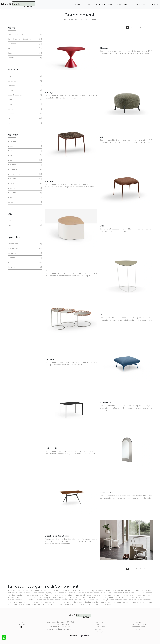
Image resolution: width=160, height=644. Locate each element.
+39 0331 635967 (65, 627)
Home (66, 20)
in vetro (25, 197)
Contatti (154, 4)
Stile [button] (10, 214)
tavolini (25, 123)
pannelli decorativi (25, 95)
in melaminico (25, 174)
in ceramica (25, 141)
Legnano (25, 258)
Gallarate (25, 253)
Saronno (25, 267)
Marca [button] (12, 28)
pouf (25, 100)
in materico (25, 169)
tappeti (25, 118)
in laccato (25, 155)
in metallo (25, 179)
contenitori (25, 81)
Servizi (99, 624)
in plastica (25, 188)
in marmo (25, 165)
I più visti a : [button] (14, 237)
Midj (25, 48)
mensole (25, 86)
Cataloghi (140, 4)
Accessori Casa (124, 4)
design (25, 221)
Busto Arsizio (25, 249)
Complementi (91, 20)
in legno (25, 160)
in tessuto (25, 193)
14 (151, 27)
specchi (25, 114)
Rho (25, 262)
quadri (25, 104)
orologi (25, 90)
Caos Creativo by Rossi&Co (25, 39)
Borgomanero (25, 244)
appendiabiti (25, 76)
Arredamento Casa (104, 4)
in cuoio (25, 146)
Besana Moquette (25, 34)
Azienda (77, 4)
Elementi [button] (13, 70)
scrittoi (25, 109)
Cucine (88, 4)
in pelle (25, 183)
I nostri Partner (100, 627)
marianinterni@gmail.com (63, 629)
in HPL (25, 151)
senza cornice (25, 202)
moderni (25, 225)
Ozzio (25, 53)
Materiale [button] (13, 135)
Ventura (25, 58)
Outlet (138, 629)
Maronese (25, 44)
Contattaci (100, 629)
